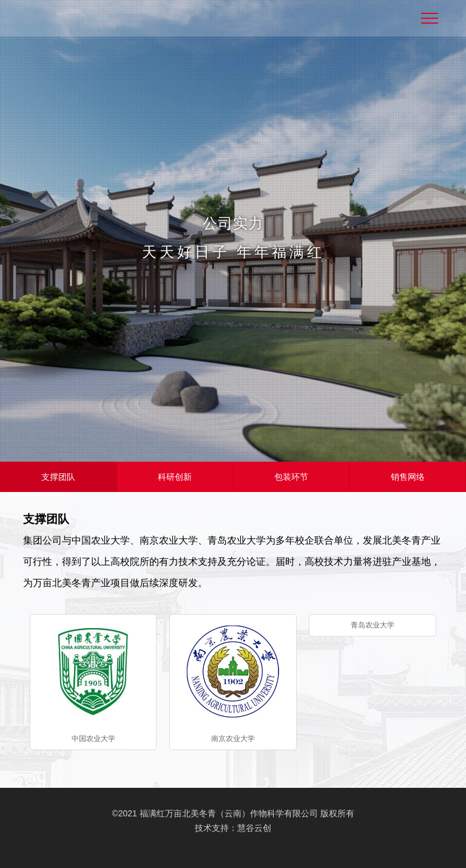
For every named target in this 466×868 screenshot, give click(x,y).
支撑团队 (58, 477)
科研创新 (175, 477)
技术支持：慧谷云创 (233, 828)
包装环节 (291, 477)
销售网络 (408, 477)
